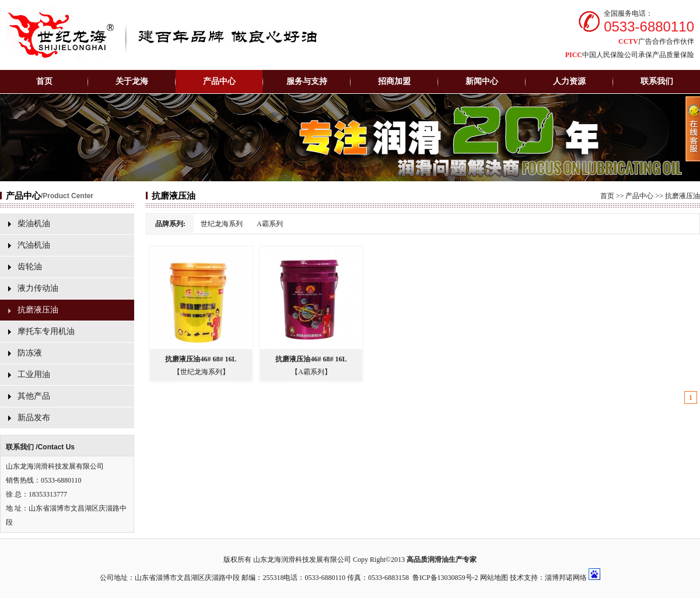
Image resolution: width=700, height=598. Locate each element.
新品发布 (34, 418)
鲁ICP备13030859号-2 (445, 578)
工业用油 (34, 374)
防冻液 (30, 353)
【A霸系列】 (311, 372)
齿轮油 (30, 267)
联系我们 (657, 81)
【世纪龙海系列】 (201, 372)
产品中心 (639, 196)
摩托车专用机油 (46, 331)
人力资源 (569, 81)
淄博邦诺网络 (566, 578)
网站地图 (494, 578)
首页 (44, 81)
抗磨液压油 (38, 310)
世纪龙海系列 (222, 224)
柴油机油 (34, 224)
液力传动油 (38, 288)
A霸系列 (270, 224)
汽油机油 (34, 245)
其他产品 (34, 396)
